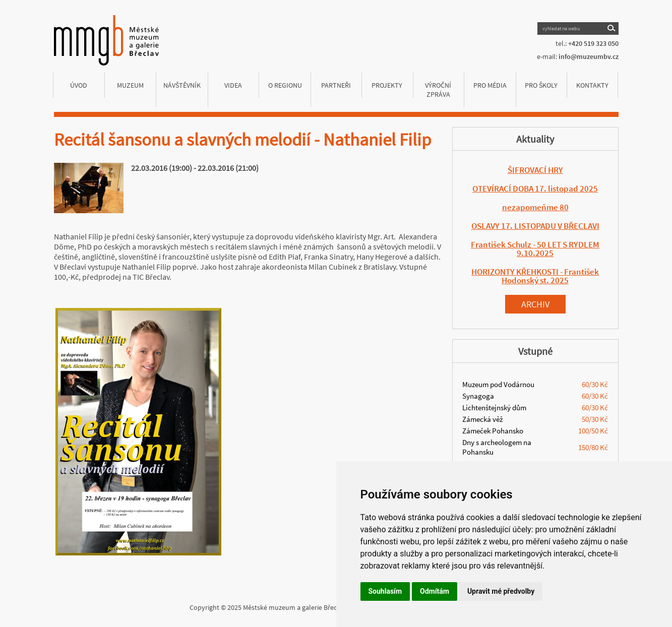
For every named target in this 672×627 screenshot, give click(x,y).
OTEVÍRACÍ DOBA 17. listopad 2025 (535, 189)
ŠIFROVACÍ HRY (535, 170)
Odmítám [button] (435, 591)
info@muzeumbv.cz (589, 56)
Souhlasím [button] (385, 591)
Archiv (535, 304)
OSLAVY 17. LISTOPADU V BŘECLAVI (535, 226)
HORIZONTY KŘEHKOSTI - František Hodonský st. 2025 (535, 276)
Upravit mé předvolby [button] (501, 591)
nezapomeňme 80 (535, 207)
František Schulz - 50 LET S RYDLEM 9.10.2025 (535, 249)
